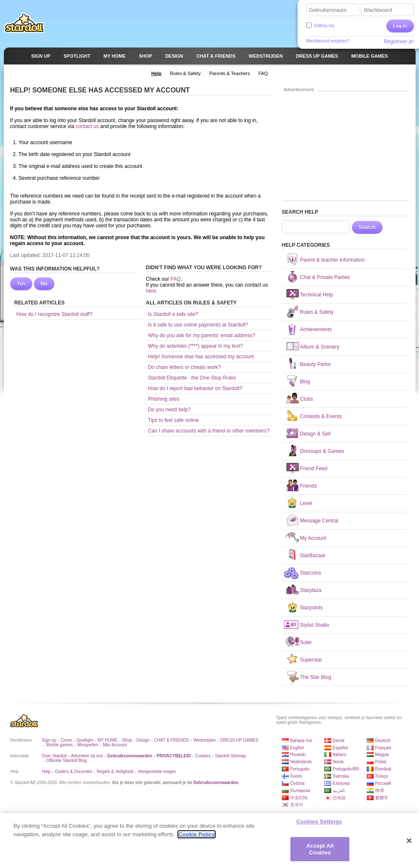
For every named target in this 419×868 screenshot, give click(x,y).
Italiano (340, 755)
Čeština (298, 783)
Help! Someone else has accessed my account (201, 357)
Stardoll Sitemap (230, 756)
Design (143, 740)
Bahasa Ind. (302, 741)
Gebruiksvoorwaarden (216, 783)
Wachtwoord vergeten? (328, 41)
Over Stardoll (54, 756)
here (151, 291)
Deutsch (383, 741)
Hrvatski (298, 755)
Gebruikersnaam (328, 10)
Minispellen (88, 745)
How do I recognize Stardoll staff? (55, 314)
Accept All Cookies (320, 853)
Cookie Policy (196, 838)
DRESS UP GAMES (239, 740)
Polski (381, 762)
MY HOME (107, 740)
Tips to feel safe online (174, 420)
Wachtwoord (378, 10)
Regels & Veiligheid (115, 772)
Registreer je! (399, 42)
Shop (127, 740)
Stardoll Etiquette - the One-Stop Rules (192, 378)
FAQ (176, 279)
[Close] (409, 844)
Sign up (49, 740)
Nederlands (301, 762)
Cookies (203, 756)
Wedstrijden (205, 740)
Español (340, 748)
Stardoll (25, 23)
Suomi (296, 776)
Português (300, 769)
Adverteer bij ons (87, 756)
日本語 (339, 798)
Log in (400, 26)
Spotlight (85, 740)
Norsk (338, 762)
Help (46, 772)
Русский (383, 783)
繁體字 (382, 798)
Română (383, 769)
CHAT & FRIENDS (172, 740)
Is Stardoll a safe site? (173, 314)
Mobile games (59, 745)
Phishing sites (164, 399)
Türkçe (382, 776)
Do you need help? (170, 410)
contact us (88, 126)
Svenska (341, 776)
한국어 (297, 805)
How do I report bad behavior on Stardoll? (195, 388)
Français (383, 748)
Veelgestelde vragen (157, 772)
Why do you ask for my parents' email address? (202, 335)
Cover (66, 740)
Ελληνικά (341, 783)
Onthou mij (324, 26)
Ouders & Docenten (74, 772)
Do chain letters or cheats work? (184, 367)
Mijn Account (115, 745)
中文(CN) (299, 798)
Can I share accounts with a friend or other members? (209, 431)
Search (367, 227)
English (297, 748)
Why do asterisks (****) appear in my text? (195, 346)
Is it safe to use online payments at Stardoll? (198, 325)
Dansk (339, 741)
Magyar (382, 755)
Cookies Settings (319, 825)
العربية (339, 791)
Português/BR (346, 769)
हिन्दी (380, 791)
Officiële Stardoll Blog (66, 761)
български (300, 791)
